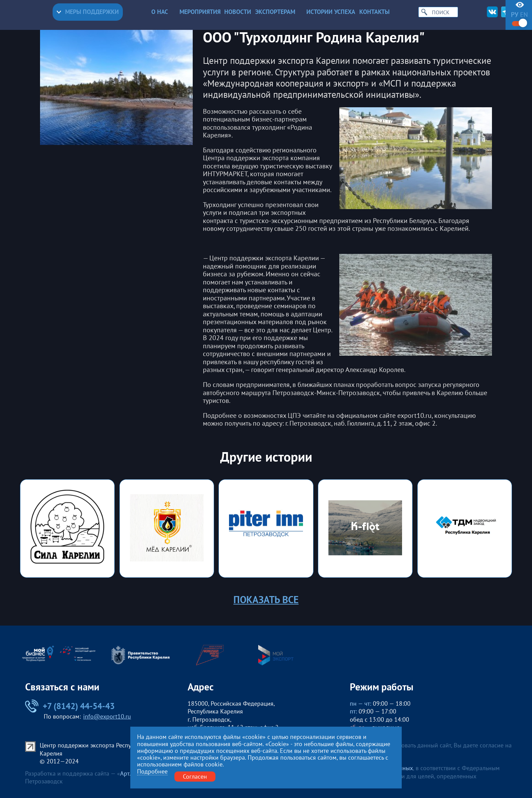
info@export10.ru (107, 716)
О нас (163, 12)
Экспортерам (279, 12)
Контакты (374, 12)
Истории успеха (331, 12)
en (524, 15)
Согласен (195, 776)
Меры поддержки (88, 12)
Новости (238, 12)
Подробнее (152, 772)
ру (515, 15)
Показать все (266, 600)
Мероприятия (200, 12)
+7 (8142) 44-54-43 (70, 706)
